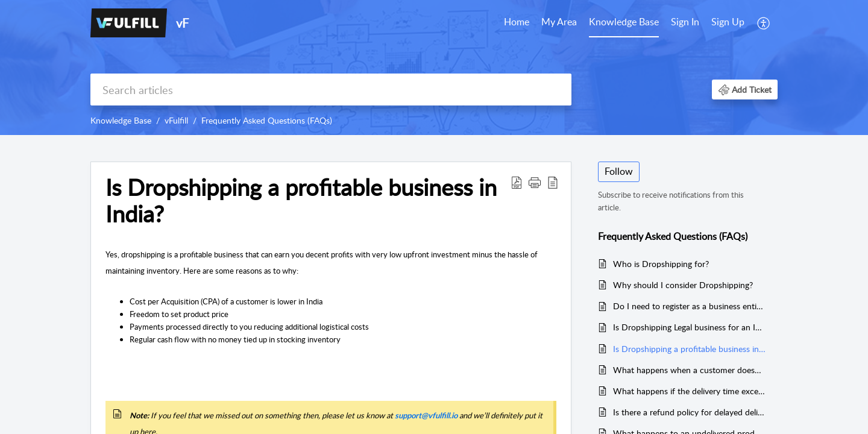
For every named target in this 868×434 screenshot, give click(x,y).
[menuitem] (708, 23)
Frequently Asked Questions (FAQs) (267, 120)
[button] (745, 90)
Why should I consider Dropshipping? (683, 285)
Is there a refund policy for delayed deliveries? (689, 412)
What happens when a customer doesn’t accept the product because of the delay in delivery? (689, 370)
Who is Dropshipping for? (661, 264)
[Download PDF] (517, 182)
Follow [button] (619, 171)
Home (517, 22)
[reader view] (553, 182)
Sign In (685, 22)
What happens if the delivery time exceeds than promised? (689, 391)
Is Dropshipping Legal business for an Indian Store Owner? (689, 327)
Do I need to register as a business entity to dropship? (689, 306)
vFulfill (176, 120)
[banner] (434, 68)
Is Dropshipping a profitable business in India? (301, 201)
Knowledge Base (624, 22)
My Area (559, 22)
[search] (331, 90)
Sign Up (728, 22)
